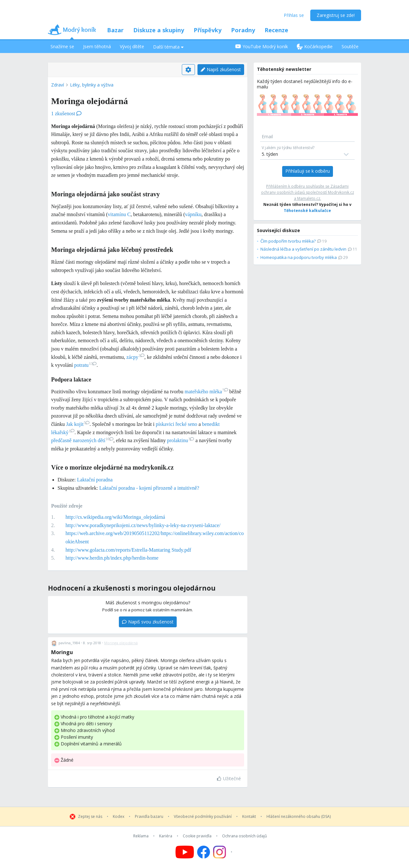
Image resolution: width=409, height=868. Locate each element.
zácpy (135, 357)
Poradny (243, 30)
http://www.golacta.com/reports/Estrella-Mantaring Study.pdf (128, 550)
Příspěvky (208, 30)
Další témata (168, 47)
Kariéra (166, 836)
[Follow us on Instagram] (224, 852)
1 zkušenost (66, 113)
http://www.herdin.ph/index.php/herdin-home (112, 558)
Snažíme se (62, 46)
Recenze (276, 30)
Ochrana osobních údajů (244, 836)
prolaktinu (181, 440)
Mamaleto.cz (309, 198)
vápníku (193, 214)
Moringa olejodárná (121, 643)
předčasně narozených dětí (82, 440)
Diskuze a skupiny (159, 30)
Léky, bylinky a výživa (92, 85)
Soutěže (350, 46)
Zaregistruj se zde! (336, 15)
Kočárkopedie (315, 46)
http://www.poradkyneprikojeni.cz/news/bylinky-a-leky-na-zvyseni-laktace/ (143, 525)
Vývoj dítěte (132, 46)
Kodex (119, 817)
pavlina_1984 (69, 643)
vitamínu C (119, 214)
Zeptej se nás (90, 817)
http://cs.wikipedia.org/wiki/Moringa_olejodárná (115, 517)
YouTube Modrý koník (262, 46)
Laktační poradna (95, 480)
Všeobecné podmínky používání (203, 817)
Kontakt (249, 817)
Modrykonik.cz (341, 192)
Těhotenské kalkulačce (307, 211)
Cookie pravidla (197, 836)
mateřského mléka (206, 392)
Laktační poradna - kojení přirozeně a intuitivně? (149, 488)
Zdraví (58, 85)
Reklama (141, 836)
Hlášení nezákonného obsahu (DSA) (299, 817)
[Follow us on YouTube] (185, 852)
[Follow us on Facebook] (204, 852)
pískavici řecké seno (176, 424)
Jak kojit (78, 424)
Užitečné (229, 778)
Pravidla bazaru (149, 817)
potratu (85, 365)
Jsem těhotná (97, 46)
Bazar (115, 30)
